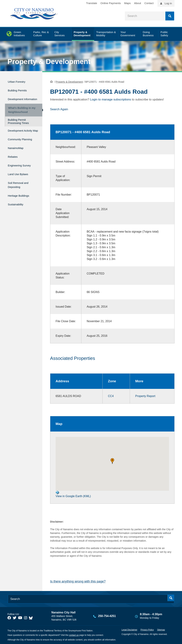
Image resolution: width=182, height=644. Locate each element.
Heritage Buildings (21, 199)
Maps (128, 3)
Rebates (14, 165)
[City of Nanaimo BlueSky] (32, 618)
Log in (168, 3)
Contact (149, 3)
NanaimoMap (18, 157)
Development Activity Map (17, 136)
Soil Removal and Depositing (21, 190)
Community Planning (16, 147)
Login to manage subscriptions (111, 99)
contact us (74, 635)
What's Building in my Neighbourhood (21, 112)
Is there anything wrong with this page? (78, 581)
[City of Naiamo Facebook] (9, 618)
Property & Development (49, 62)
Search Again (59, 109)
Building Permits (20, 89)
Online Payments (111, 3)
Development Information (17, 99)
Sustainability (17, 207)
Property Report (145, 396)
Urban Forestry (19, 81)
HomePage (51, 81)
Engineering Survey (22, 172)
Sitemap (161, 629)
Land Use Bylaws (21, 180)
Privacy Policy (147, 629)
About (137, 3)
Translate (92, 3)
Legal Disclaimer (129, 629)
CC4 (111, 396)
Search (170, 16)
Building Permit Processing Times (18, 125)
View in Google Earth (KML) (73, 494)
